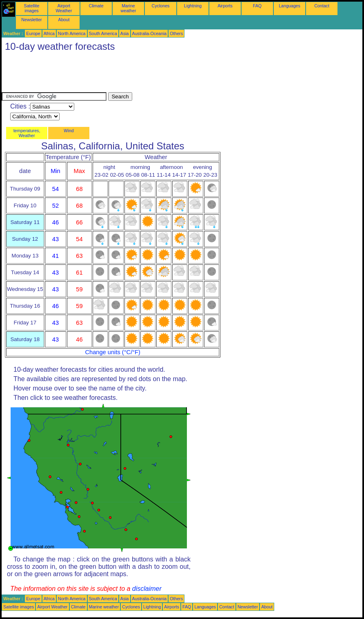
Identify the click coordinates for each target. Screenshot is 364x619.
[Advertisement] (150, 74)
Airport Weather (64, 8)
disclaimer (147, 589)
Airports (225, 6)
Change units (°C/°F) (113, 352)
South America (103, 33)
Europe (33, 33)
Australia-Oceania (150, 33)
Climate (96, 6)
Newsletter (31, 20)
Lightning (193, 6)
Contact (322, 6)
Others (176, 33)
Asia (125, 33)
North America (72, 33)
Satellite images (32, 8)
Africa (49, 33)
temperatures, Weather (27, 133)
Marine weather (129, 8)
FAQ (257, 6)
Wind (69, 131)
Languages (290, 6)
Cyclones (161, 6)
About (64, 20)
